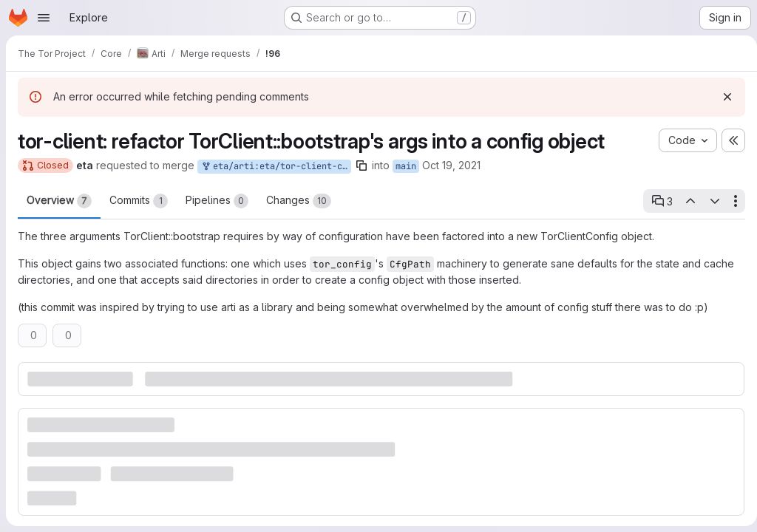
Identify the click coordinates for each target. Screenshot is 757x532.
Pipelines (217, 201)
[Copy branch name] (361, 166)
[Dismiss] (722, 97)
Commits (139, 201)
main (406, 166)
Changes (299, 201)
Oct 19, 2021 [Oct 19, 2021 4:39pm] (451, 165)
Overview (59, 201)
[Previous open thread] (685, 201)
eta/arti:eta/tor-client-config (276, 167)
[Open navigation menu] (44, 18)
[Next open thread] (709, 201)
